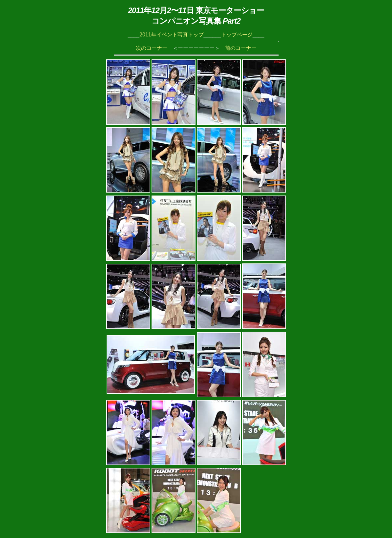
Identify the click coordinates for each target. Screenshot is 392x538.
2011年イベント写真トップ (172, 35)
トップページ (237, 35)
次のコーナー (152, 48)
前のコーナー (241, 48)
